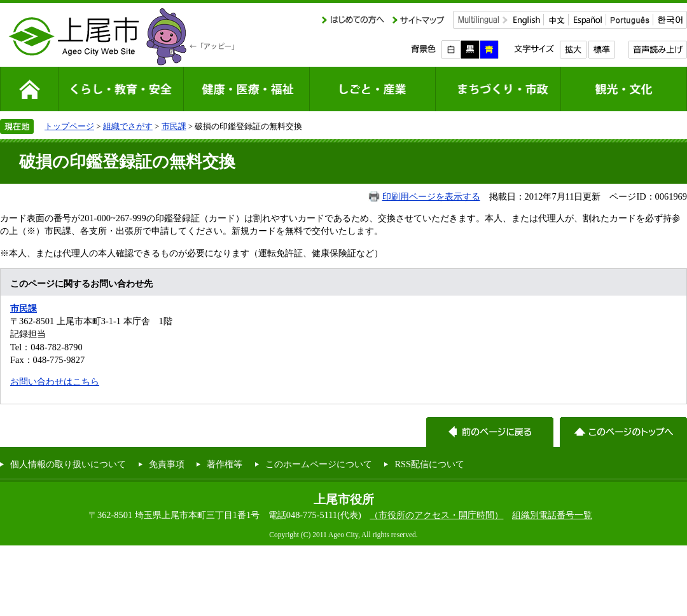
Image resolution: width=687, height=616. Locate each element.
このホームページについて (319, 464)
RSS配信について (429, 464)
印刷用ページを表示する (431, 196)
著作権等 (225, 464)
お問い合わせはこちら (55, 381)
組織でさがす (128, 126)
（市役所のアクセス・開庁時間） (436, 515)
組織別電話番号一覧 (552, 515)
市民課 (174, 126)
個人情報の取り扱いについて (68, 464)
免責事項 (167, 464)
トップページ (69, 126)
